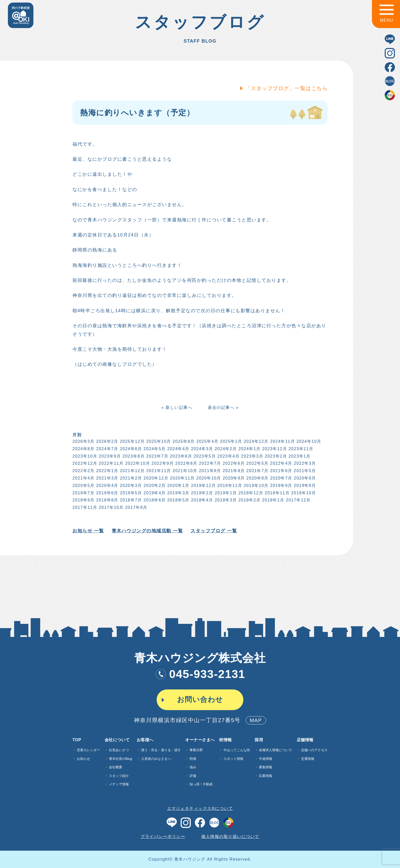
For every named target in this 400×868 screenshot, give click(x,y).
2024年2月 (225, 449)
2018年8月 (107, 500)
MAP (256, 720)
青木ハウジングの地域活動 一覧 (147, 531)
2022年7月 (210, 463)
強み (193, 767)
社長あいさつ (119, 750)
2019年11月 (229, 486)
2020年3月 (130, 486)
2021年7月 (257, 471)
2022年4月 (281, 463)
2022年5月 (257, 463)
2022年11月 (111, 463)
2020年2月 (154, 486)
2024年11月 (282, 441)
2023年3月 (252, 456)
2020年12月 (155, 478)
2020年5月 (83, 486)
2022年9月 (162, 463)
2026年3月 (83, 441)
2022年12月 (84, 463)
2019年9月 (281, 486)
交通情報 (308, 759)
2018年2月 (249, 500)
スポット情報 (233, 759)
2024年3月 (202, 449)
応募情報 (266, 776)
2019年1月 (225, 493)
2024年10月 (308, 441)
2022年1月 (107, 471)
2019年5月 (130, 493)
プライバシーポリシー (163, 836)
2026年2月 (107, 441)
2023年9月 (109, 456)
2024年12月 (255, 441)
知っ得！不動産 (201, 784)
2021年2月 (130, 478)
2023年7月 (157, 456)
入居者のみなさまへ (156, 759)
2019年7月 (83, 493)
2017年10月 (111, 507)
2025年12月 (132, 441)
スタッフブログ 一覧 (213, 531)
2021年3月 (107, 478)
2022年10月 (137, 463)
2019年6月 (107, 493)
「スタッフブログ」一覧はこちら (286, 88)
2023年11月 (300, 449)
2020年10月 (208, 478)
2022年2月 (83, 471)
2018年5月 (178, 500)
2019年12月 (203, 486)
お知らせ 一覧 (88, 531)
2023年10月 (84, 456)
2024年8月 (83, 449)
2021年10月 (185, 471)
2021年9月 (210, 471)
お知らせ (83, 759)
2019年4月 (154, 493)
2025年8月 (183, 441)
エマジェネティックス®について (200, 808)
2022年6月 (233, 463)
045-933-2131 (200, 674)
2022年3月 (304, 463)
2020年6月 (304, 478)
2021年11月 (158, 471)
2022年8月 (186, 463)
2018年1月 (273, 500)
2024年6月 (130, 449)
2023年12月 (274, 449)
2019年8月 (304, 486)
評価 (193, 776)
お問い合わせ (200, 700)
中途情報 (266, 759)
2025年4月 (207, 441)
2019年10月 (255, 486)
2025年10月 (158, 441)
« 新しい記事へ (176, 407)
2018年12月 (250, 493)
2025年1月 (230, 441)
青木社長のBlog (121, 759)
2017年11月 (84, 507)
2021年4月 (83, 478)
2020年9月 (233, 478)
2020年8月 (257, 478)
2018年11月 (277, 493)
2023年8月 (133, 456)
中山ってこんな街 (237, 750)
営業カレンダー (88, 750)
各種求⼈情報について (276, 750)
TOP (77, 740)
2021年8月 (233, 471)
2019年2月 (202, 493)
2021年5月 (304, 471)
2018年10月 (303, 493)
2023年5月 (204, 456)
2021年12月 (132, 471)
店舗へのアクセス (314, 750)
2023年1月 (299, 456)
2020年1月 (178, 486)
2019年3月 (178, 493)
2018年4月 (202, 500)
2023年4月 (228, 456)
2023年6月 (180, 456)
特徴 (193, 759)
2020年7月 (281, 478)
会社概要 (116, 767)
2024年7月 (107, 449)
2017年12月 (298, 500)
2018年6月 (154, 500)
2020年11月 (182, 478)
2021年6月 (281, 471)
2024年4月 (178, 449)
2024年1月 (249, 449)
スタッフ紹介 (119, 776)
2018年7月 (130, 500)
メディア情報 (119, 784)
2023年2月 (275, 456)
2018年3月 (225, 500)
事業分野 (196, 750)
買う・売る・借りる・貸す (161, 750)
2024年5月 (154, 449)
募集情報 (266, 767)
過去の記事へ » (223, 407)
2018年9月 (83, 500)
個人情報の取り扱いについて (230, 836)
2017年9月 (136, 507)
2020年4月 (107, 486)
